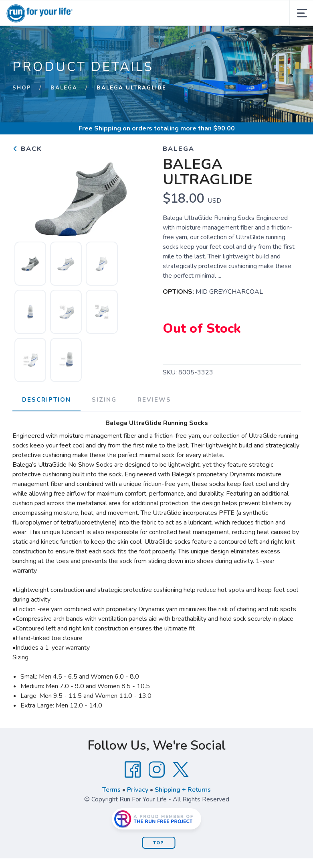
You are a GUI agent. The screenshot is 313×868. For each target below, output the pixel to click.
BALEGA (64, 88)
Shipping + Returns (183, 790)
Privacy (138, 790)
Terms (111, 790)
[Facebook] (133, 770)
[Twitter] (181, 770)
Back (27, 149)
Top (159, 843)
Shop (22, 88)
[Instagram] (157, 770)
